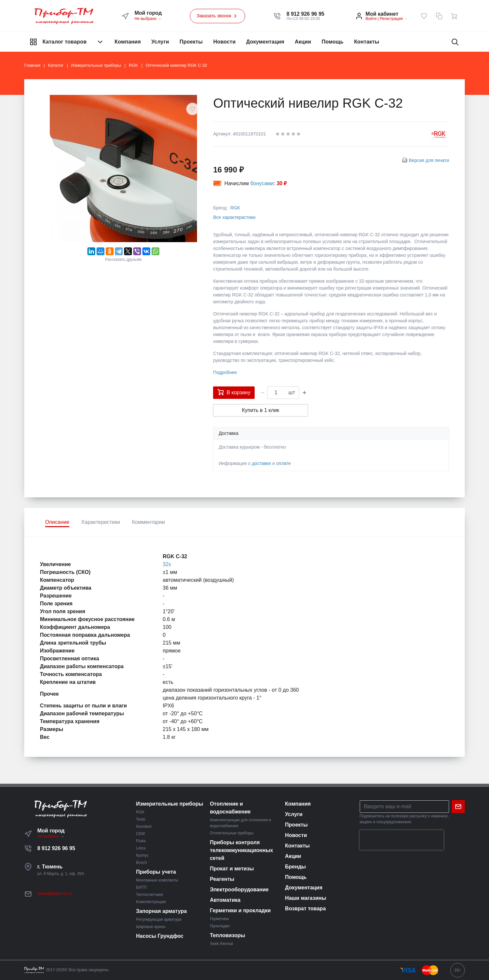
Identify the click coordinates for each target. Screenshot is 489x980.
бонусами (262, 183)
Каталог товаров (67, 42)
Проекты (191, 42)
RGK (235, 208)
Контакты (367, 42)
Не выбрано (148, 19)
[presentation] (402, 840)
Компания (128, 42)
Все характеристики (234, 217)
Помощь (333, 42)
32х (167, 564)
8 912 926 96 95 (56, 848)
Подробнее (225, 372)
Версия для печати (429, 160)
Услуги (160, 42)
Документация (265, 42)
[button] (305, 14)
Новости (224, 42)
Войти (371, 19)
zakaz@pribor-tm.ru (55, 894)
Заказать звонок (218, 16)
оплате (284, 463)
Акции (303, 42)
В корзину (234, 392)
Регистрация (391, 19)
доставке (261, 463)
